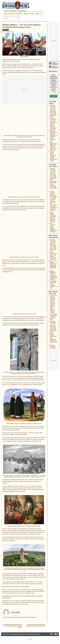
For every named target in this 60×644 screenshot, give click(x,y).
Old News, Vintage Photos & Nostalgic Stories (15, 11)
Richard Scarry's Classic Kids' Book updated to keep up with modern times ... (54, 339)
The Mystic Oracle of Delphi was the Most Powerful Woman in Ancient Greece (12, 626)
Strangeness (6, 30)
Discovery (11, 14)
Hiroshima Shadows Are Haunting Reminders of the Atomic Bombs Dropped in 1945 (53, 136)
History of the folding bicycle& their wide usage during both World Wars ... (53, 265)
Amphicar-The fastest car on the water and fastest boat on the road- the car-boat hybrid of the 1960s (53, 111)
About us (31, 14)
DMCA (22, 634)
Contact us (38, 14)
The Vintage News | (15, 634)
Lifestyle (26, 14)
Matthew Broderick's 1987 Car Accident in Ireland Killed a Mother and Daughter (53, 275)
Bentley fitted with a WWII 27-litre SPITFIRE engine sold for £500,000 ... (53, 185)
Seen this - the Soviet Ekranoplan (53, 347)
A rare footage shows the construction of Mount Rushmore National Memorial (53, 217)
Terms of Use (37, 634)
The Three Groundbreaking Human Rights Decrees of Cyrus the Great (36, 625)
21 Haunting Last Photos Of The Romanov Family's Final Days (54, 284)
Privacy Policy (28, 634)
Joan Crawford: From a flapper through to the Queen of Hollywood (53, 228)
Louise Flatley (11, 32)
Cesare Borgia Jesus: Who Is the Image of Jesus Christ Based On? (54, 146)
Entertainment (19, 14)
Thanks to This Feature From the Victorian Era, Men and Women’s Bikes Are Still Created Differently (53, 124)
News (6, 14)
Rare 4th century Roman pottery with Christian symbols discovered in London (53, 156)
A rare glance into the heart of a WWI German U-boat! (53, 317)
